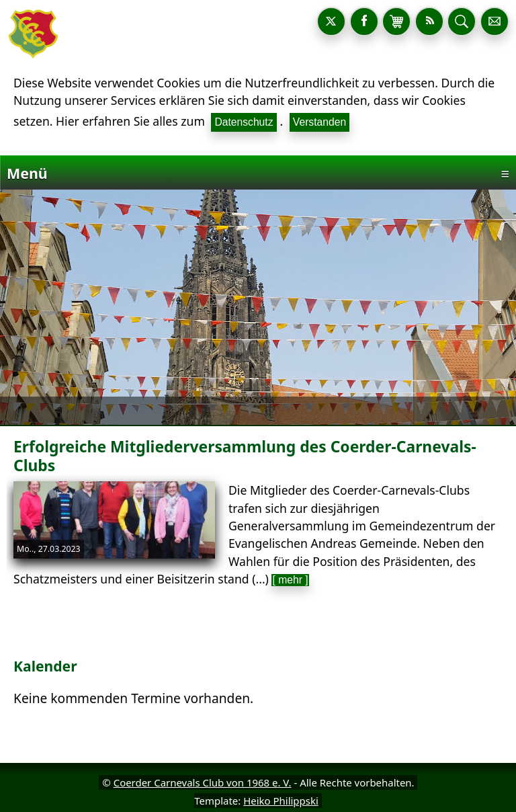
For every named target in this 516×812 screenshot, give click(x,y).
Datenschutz (244, 122)
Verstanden (319, 122)
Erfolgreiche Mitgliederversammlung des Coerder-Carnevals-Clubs (245, 456)
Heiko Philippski (281, 801)
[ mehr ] (290, 580)
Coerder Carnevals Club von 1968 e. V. (203, 782)
